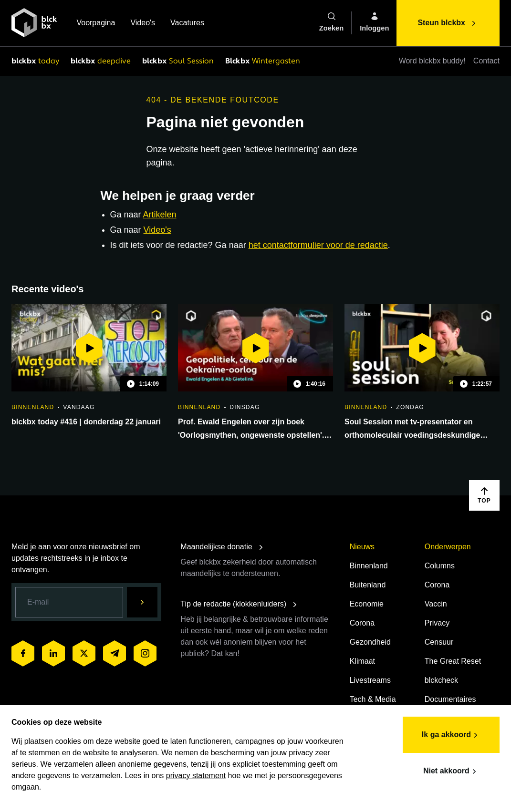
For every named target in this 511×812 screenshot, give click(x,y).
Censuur (439, 642)
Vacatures (187, 24)
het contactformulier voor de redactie (318, 245)
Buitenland (368, 585)
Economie (367, 604)
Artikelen (160, 215)
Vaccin (436, 604)
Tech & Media (373, 699)
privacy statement (196, 776)
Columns (440, 566)
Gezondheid (370, 642)
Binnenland (369, 566)
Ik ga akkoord (451, 735)
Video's (143, 24)
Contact (486, 61)
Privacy (437, 623)
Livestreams (370, 680)
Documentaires (450, 699)
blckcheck (441, 680)
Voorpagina (96, 24)
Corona (362, 623)
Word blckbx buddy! (432, 61)
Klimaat (362, 661)
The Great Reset (453, 661)
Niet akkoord (451, 771)
